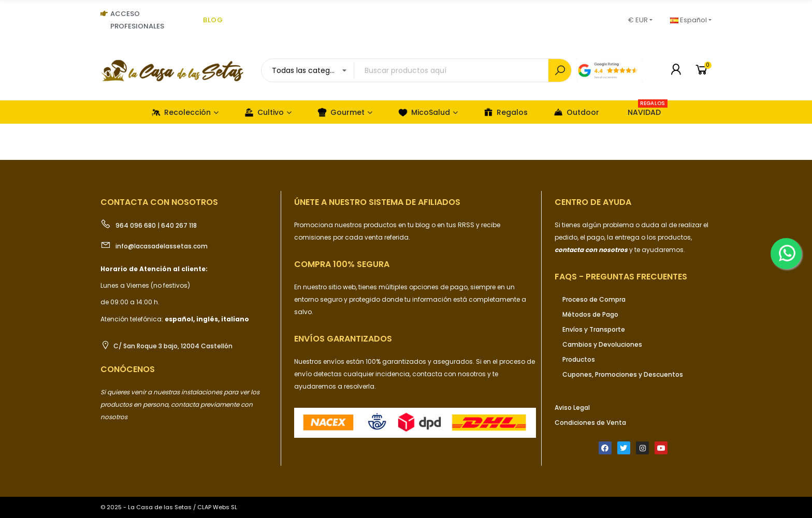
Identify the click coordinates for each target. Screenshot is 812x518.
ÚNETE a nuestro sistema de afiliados (377, 202)
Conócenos (128, 369)
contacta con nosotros (450, 374)
